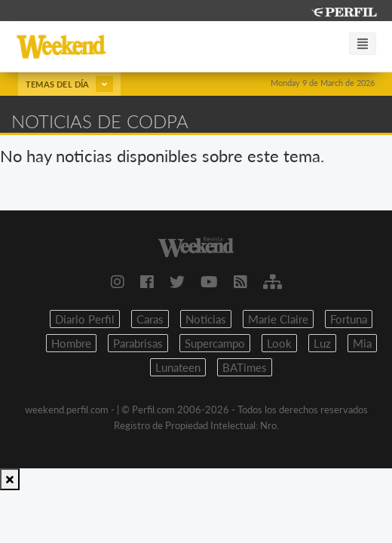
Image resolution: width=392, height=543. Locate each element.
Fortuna (349, 319)
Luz (322, 343)
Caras (150, 319)
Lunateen (178, 367)
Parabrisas (138, 343)
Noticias (206, 319)
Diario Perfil (85, 319)
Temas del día (69, 84)
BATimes (245, 367)
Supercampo (215, 343)
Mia (362, 343)
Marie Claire (278, 319)
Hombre (71, 343)
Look (279, 343)
